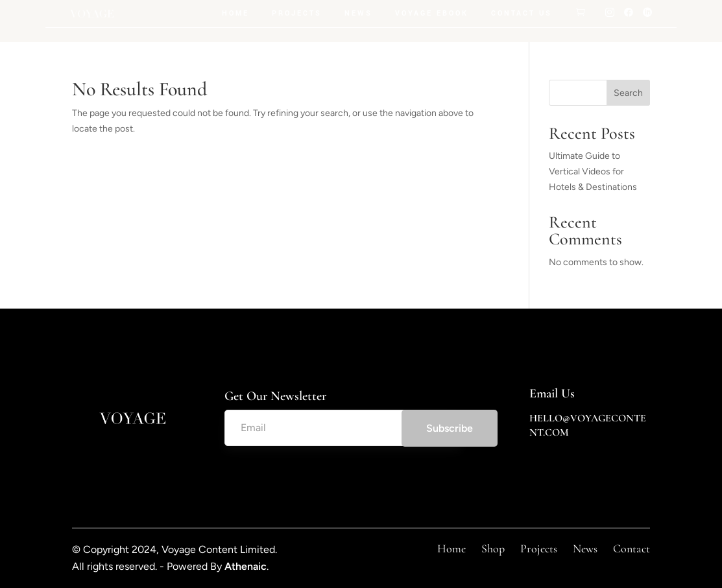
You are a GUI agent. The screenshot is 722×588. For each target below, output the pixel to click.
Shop (493, 548)
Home (235, 13)
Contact (632, 548)
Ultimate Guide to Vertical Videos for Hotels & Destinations (593, 171)
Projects (297, 13)
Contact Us (522, 13)
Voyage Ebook (432, 13)
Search (628, 93)
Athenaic (246, 566)
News (358, 13)
